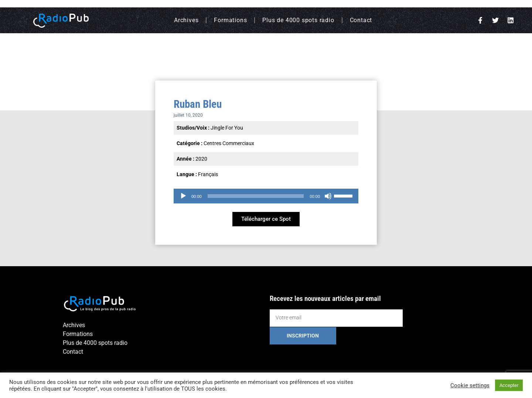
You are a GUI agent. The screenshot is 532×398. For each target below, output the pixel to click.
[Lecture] (183, 196)
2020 (201, 159)
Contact (361, 20)
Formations (230, 20)
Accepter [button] (509, 385)
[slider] (256, 196)
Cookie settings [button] (470, 385)
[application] (266, 196)
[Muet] (328, 196)
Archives (186, 20)
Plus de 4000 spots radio (298, 20)
